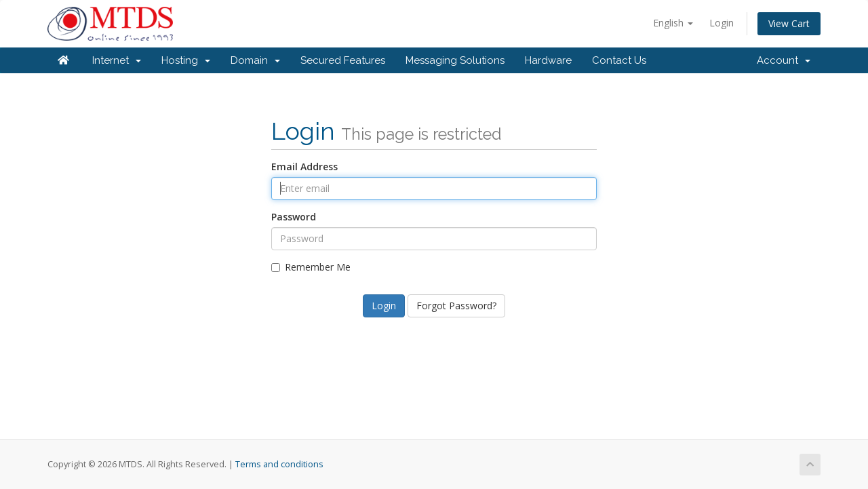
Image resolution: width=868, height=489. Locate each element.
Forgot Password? (456, 306)
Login (722, 23)
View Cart (789, 23)
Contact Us (619, 60)
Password (294, 217)
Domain (255, 60)
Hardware (548, 60)
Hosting (186, 60)
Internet (117, 60)
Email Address (304, 167)
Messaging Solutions (455, 60)
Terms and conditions (279, 464)
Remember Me (311, 267)
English (673, 23)
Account (784, 60)
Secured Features (343, 60)
